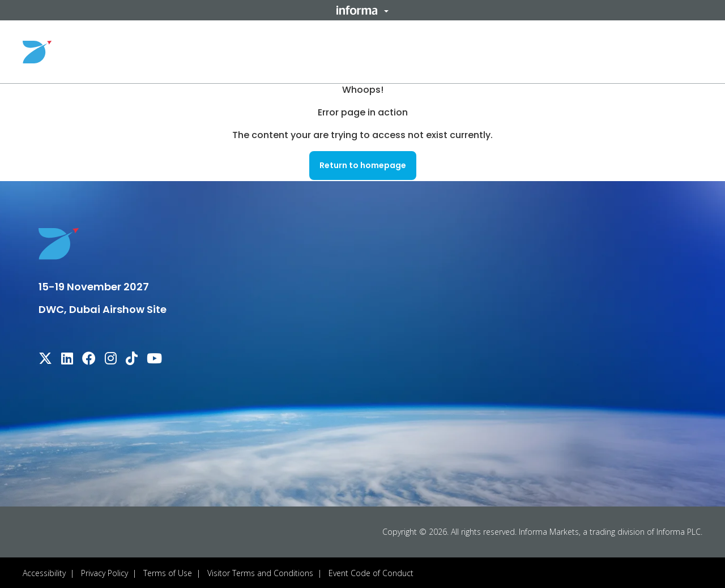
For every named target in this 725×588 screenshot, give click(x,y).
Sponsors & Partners (536, 51)
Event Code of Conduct (371, 572)
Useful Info (441, 51)
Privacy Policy (105, 572)
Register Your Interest (650, 51)
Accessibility (44, 572)
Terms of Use (168, 572)
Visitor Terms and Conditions (260, 572)
